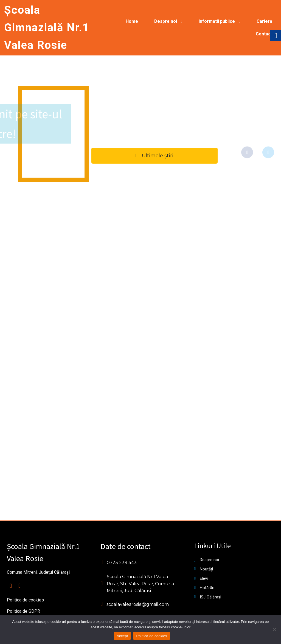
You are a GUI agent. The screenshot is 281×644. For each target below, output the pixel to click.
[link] (47, 28)
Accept (122, 636)
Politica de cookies (151, 636)
